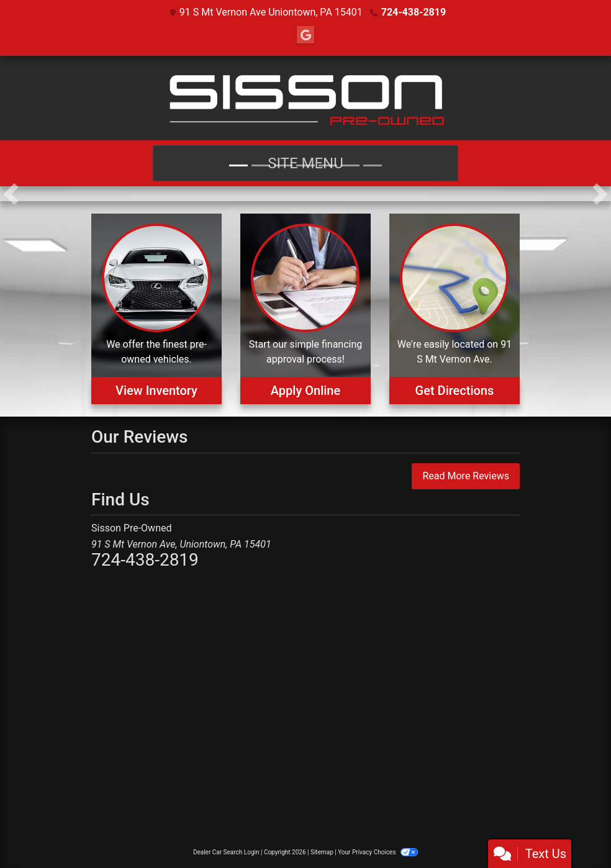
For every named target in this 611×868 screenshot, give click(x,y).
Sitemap (322, 852)
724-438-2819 (414, 12)
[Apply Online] (305, 309)
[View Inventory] (156, 309)
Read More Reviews (466, 476)
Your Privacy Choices (378, 852)
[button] (11, 194)
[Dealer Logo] (305, 98)
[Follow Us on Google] (305, 35)
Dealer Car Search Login (226, 852)
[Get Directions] (455, 309)
